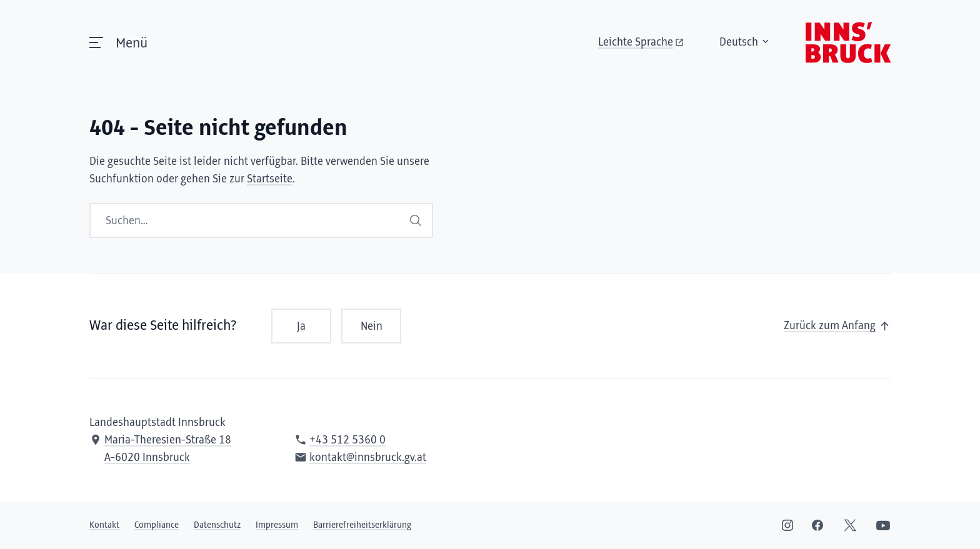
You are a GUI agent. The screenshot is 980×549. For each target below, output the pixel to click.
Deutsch (745, 42)
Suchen (416, 220)
